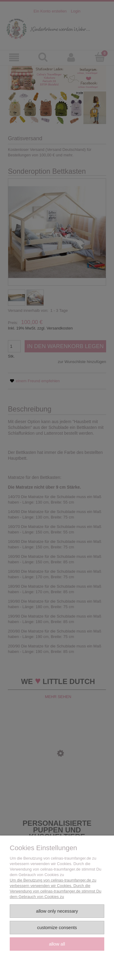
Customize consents (57, 927)
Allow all (57, 944)
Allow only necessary (57, 911)
